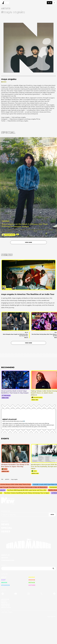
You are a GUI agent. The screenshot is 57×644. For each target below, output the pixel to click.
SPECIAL (7, 528)
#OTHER (32, 585)
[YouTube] (16, 594)
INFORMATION (5, 604)
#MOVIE (32, 580)
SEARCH (4, 565)
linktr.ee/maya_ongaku (19, 117)
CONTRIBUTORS (8, 560)
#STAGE (32, 583)
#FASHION (5, 585)
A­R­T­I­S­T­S (7, 479)
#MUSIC (32, 577)
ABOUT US (5, 555)
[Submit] (54, 569)
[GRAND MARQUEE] (28, 543)
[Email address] (25, 515)
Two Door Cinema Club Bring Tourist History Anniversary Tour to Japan (27, 493)
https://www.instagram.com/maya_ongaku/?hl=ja (25, 119)
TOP (2, 479)
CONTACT (4, 601)
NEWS (5, 524)
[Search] (28, 569)
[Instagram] (28, 594)
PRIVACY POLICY (6, 608)
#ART (3, 580)
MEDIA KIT (4, 603)
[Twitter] (41, 594)
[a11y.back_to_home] (5, 2)
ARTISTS (5, 558)
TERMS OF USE (5, 606)
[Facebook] (54, 594)
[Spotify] (3, 594)
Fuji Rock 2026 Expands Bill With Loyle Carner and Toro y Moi (27, 490)
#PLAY (4, 577)
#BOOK (4, 583)
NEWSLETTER (6, 511)
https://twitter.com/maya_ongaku (18, 121)
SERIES (6, 531)
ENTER (52, 515)
